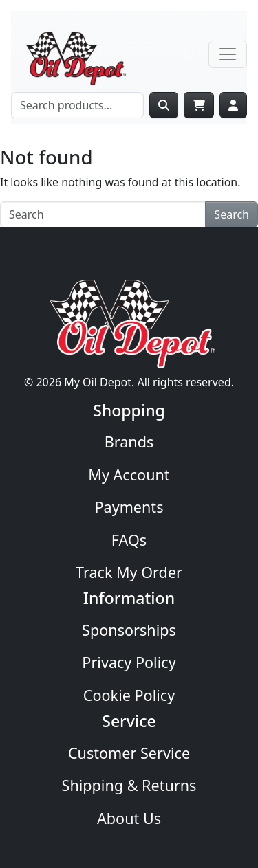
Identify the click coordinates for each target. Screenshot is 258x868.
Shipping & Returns (129, 785)
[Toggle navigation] (228, 54)
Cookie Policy (129, 695)
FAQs (129, 540)
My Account (129, 475)
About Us (129, 818)
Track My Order (129, 572)
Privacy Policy (129, 662)
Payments (129, 507)
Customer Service (129, 753)
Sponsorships (129, 630)
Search (232, 214)
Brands (129, 442)
